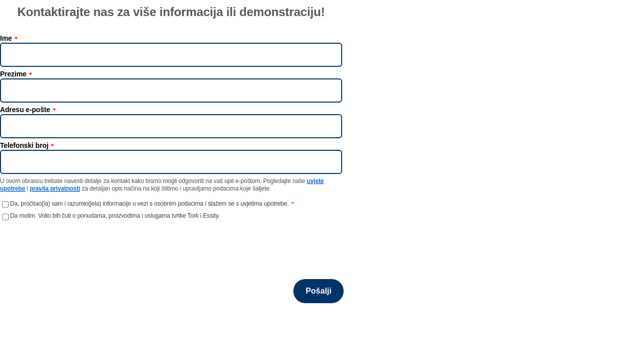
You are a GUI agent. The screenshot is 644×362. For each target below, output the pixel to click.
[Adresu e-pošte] (171, 126)
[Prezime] (171, 90)
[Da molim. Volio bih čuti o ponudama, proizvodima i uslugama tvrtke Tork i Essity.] (5, 217)
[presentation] (76, 244)
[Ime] (171, 55)
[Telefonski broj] (171, 162)
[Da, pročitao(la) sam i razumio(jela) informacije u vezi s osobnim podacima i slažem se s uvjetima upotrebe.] (5, 204)
